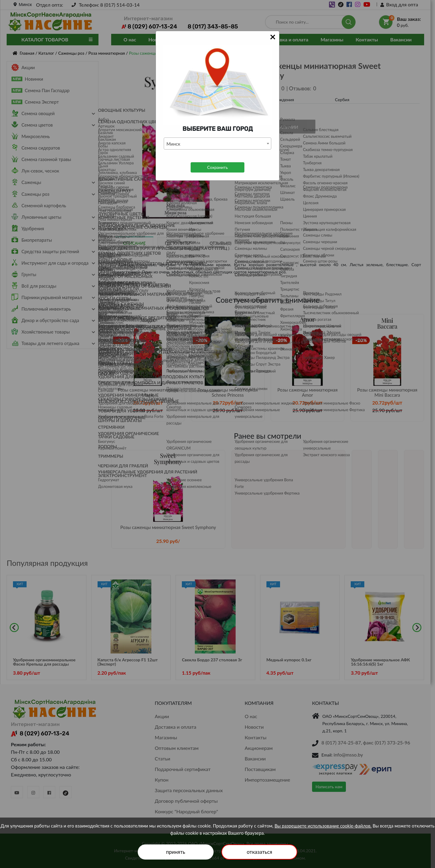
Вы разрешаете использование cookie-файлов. (323, 826)
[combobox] (217, 144)
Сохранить (217, 167)
